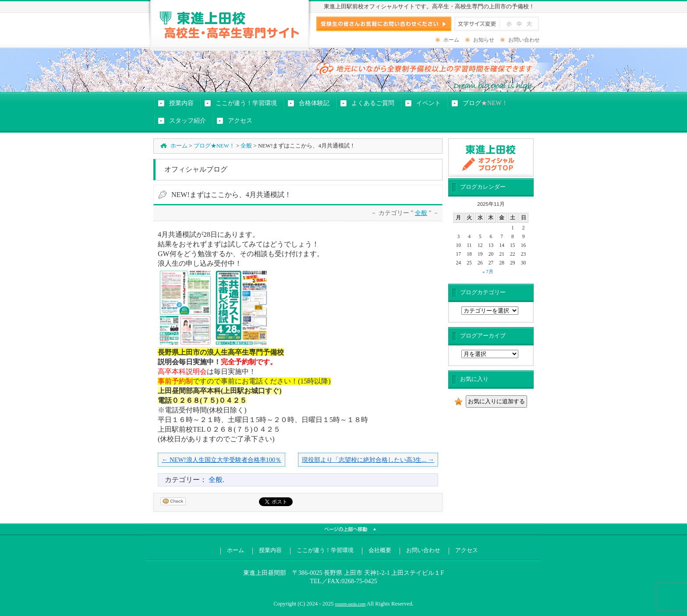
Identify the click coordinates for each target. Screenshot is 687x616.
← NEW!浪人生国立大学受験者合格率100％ (221, 460)
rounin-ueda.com (351, 604)
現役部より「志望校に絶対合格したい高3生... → (368, 460)
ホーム (451, 40)
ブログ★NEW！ (214, 146)
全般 (246, 146)
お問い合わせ (524, 40)
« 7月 (488, 271)
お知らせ (484, 40)
